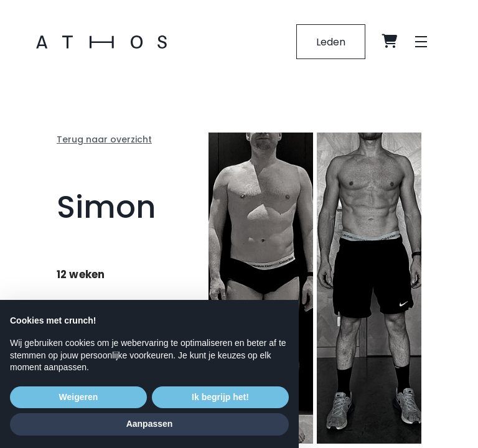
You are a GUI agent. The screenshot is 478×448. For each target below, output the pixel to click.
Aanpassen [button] (150, 424)
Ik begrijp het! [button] (220, 397)
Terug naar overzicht (104, 139)
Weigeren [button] (79, 397)
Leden (330, 42)
